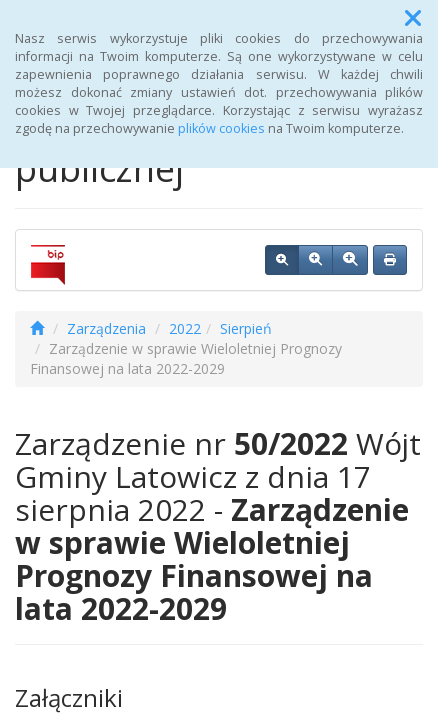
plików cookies (221, 128)
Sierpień (246, 328)
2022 (185, 328)
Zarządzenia (106, 328)
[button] (413, 18)
